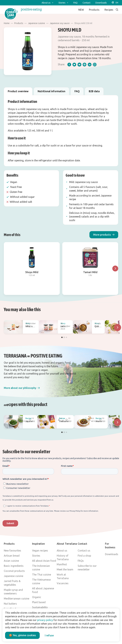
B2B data (94, 91)
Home (7, 23)
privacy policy (45, 620)
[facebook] (69, 65)
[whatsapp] (95, 65)
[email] (79, 65)
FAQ (77, 91)
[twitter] (74, 65)
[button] (104, 235)
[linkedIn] (90, 65)
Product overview (18, 91)
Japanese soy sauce (60, 23)
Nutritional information (51, 91)
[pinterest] (85, 65)
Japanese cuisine (36, 23)
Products (19, 23)
